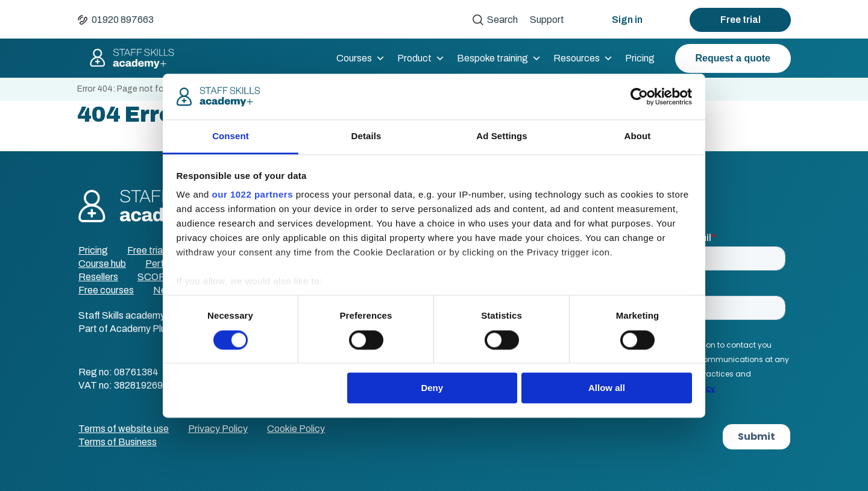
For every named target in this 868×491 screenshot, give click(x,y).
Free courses (106, 290)
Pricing (640, 58)
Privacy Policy (218, 429)
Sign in (627, 20)
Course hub (102, 264)
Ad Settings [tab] (502, 136)
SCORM (156, 277)
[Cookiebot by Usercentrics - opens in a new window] (639, 96)
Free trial (741, 20)
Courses (361, 58)
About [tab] (638, 136)
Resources (583, 58)
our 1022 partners (253, 195)
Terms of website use (124, 429)
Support (547, 20)
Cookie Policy (296, 429)
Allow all (607, 388)
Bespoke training (499, 58)
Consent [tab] (231, 136)
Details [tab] (366, 136)
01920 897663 (123, 20)
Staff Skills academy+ (127, 58)
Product (421, 58)
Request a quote (733, 58)
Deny (432, 388)
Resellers (98, 277)
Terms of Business (118, 442)
